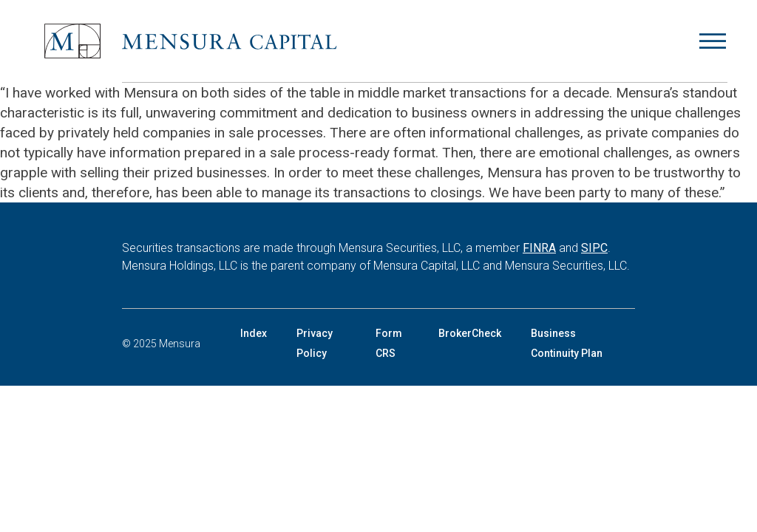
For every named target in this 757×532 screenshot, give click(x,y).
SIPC (594, 248)
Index (254, 333)
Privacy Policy (315, 343)
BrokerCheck (470, 333)
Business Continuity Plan (567, 343)
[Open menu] (713, 41)
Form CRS (389, 343)
